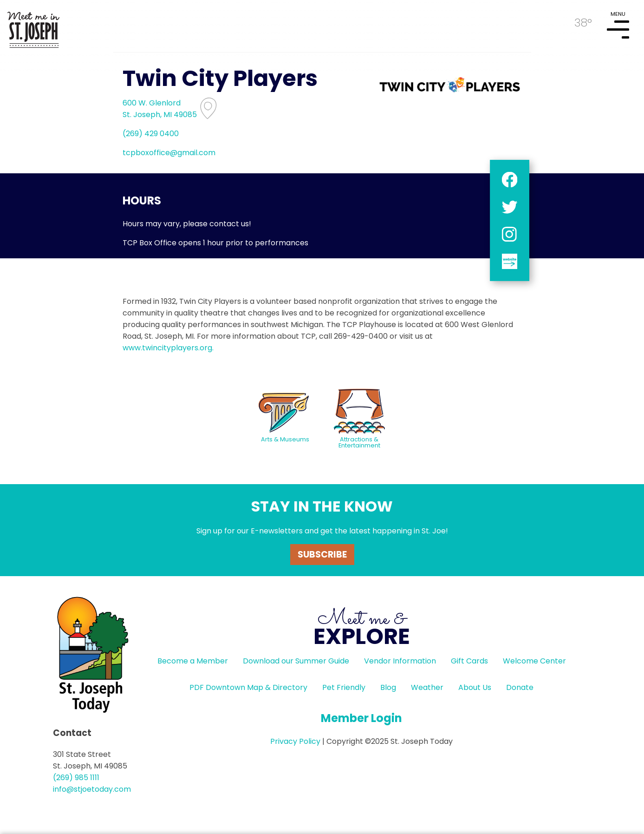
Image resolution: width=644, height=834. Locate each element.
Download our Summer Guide (296, 661)
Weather (427, 687)
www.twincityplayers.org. (168, 348)
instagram (509, 234)
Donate (520, 687)
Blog (388, 687)
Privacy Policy (295, 741)
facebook (509, 180)
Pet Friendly (344, 687)
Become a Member (193, 661)
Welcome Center (534, 661)
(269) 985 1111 (76, 778)
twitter (509, 207)
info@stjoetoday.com (92, 789)
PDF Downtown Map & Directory (248, 687)
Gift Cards (469, 661)
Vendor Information (400, 661)
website (509, 261)
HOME (33, 26)
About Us (475, 687)
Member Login (361, 718)
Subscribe (322, 555)
